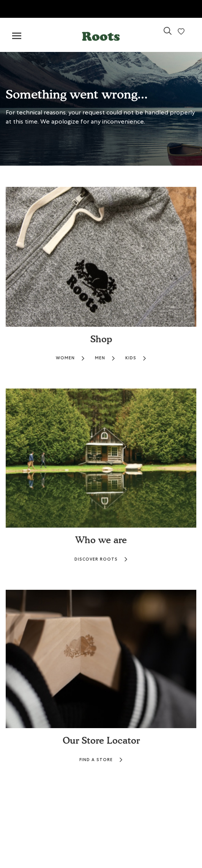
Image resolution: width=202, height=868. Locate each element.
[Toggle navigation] (17, 36)
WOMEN (70, 358)
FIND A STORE (101, 760)
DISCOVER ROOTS (101, 559)
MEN (105, 358)
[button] (101, 35)
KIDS (136, 358)
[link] (168, 34)
